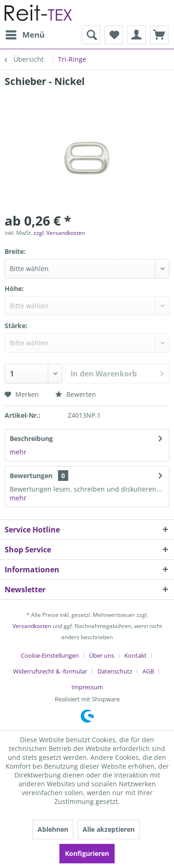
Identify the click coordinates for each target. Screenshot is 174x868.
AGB (148, 671)
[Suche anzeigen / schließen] (91, 35)
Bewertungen (31, 476)
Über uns (102, 655)
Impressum (87, 687)
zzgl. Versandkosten (59, 233)
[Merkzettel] (114, 35)
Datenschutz (115, 671)
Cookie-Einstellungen (50, 655)
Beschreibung (31, 438)
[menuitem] (25, 35)
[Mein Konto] (136, 35)
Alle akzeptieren (109, 829)
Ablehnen (53, 829)
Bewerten (76, 394)
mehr (18, 452)
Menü (25, 34)
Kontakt (135, 655)
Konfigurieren (87, 853)
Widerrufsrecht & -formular (50, 671)
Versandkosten (32, 626)
